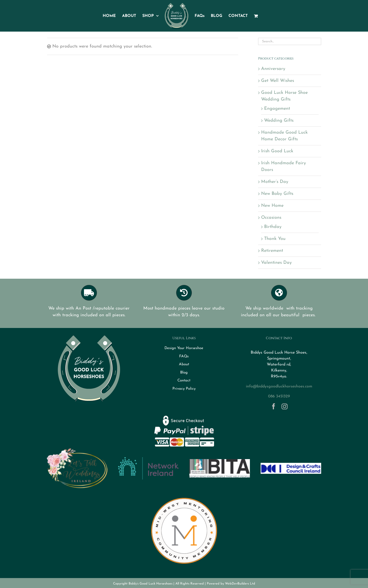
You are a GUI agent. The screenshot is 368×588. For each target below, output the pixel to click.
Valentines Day (276, 263)
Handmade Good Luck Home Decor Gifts (284, 136)
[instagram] (285, 406)
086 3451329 (279, 396)
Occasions (271, 218)
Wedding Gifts (279, 121)
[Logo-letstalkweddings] (77, 450)
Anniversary (273, 69)
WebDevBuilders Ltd (240, 584)
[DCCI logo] (291, 465)
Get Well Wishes (278, 81)
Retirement (272, 251)
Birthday (273, 227)
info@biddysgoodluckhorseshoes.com (279, 386)
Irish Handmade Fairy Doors (284, 166)
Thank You (275, 239)
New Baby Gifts (277, 194)
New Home (272, 206)
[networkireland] (148, 459)
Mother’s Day (275, 182)
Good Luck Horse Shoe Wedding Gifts (284, 96)
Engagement (277, 109)
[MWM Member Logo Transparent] (184, 496)
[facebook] (274, 406)
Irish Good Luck (277, 151)
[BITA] (220, 461)
